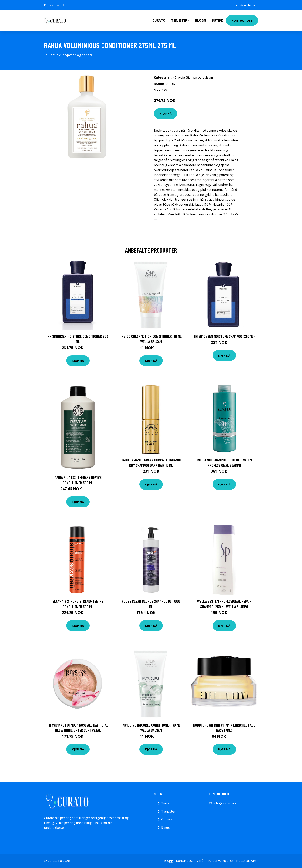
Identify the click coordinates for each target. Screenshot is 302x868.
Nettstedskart (246, 861)
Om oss (167, 819)
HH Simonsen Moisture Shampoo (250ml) (224, 336)
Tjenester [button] (179, 20)
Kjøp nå (166, 114)
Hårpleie (55, 55)
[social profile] (63, 5)
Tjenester (168, 811)
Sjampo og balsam (79, 55)
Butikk (217, 20)
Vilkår (201, 861)
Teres (165, 803)
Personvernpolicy (220, 861)
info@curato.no (245, 5)
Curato (159, 20)
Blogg (201, 20)
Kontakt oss (242, 20)
